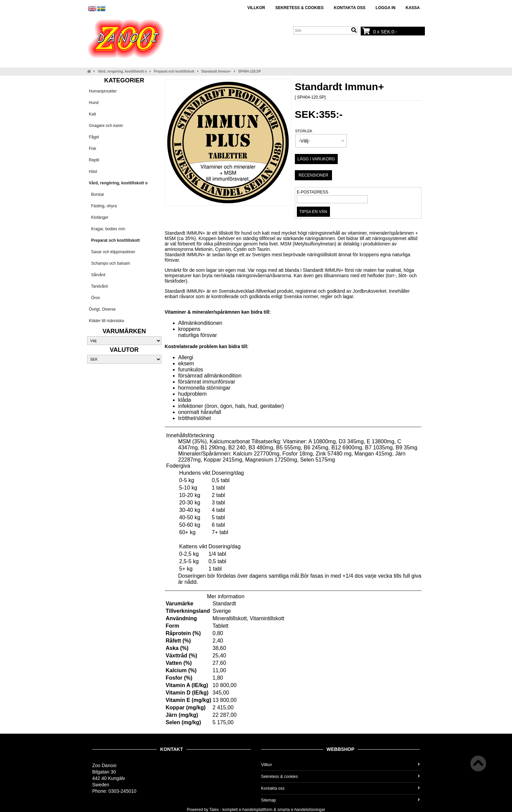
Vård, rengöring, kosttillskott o (122, 71)
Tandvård (98, 286)
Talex (214, 810)
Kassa (413, 8)
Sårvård (97, 275)
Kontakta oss (350, 8)
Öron (94, 298)
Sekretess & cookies (299, 8)
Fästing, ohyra (103, 206)
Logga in (386, 8)
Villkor (256, 8)
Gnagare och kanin (106, 126)
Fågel (94, 137)
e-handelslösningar (308, 810)
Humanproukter (103, 91)
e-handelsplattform (255, 810)
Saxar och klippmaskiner (112, 252)
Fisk (93, 149)
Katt (92, 114)
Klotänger (99, 217)
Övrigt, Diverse (102, 309)
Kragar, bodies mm (107, 229)
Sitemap (340, 800)
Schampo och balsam (109, 263)
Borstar (96, 194)
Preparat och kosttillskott (174, 71)
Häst (93, 172)
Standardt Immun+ (216, 71)
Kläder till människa (106, 321)
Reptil (94, 160)
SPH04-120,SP (250, 71)
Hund (94, 103)
